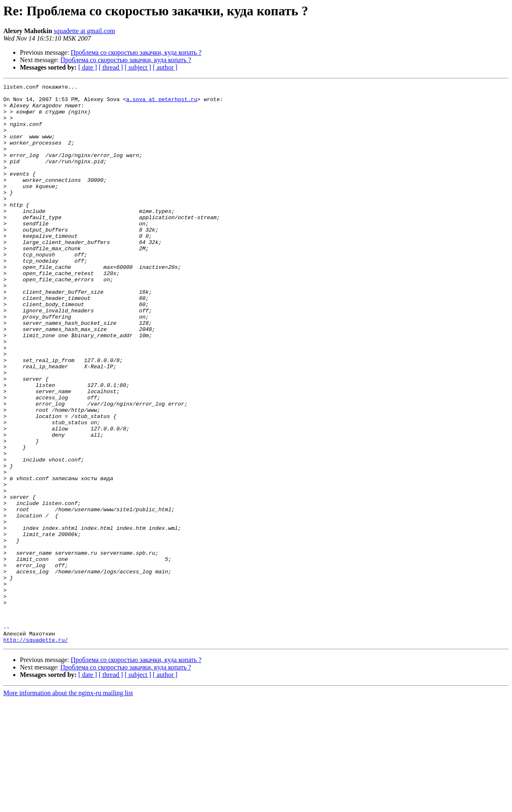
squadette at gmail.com (85, 31)
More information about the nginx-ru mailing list (68, 805)
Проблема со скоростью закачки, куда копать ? (136, 52)
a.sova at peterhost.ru (162, 103)
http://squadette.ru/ (36, 752)
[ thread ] (111, 67)
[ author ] (165, 67)
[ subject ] (138, 67)
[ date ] (88, 67)
